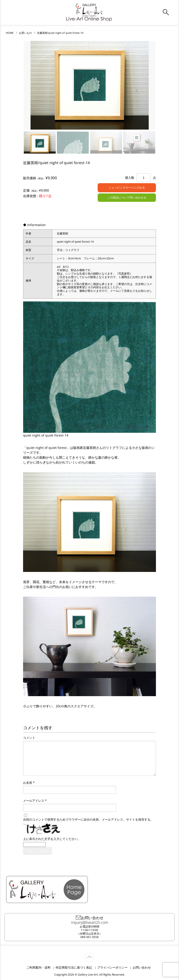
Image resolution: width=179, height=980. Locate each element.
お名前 (28, 783)
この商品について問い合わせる (127, 198)
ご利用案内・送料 (38, 967)
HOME (10, 33)
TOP (94, 955)
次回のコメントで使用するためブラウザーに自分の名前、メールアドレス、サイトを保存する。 (88, 820)
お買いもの (25, 33)
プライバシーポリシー (112, 967)
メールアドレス (34, 801)
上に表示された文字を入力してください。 (52, 839)
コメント (29, 738)
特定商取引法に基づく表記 (74, 967)
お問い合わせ (142, 967)
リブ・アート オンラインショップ (89, 10)
